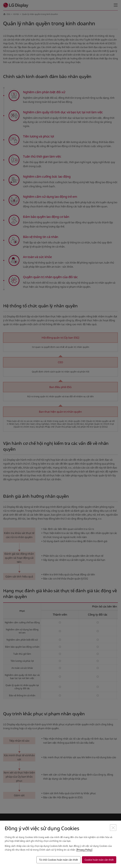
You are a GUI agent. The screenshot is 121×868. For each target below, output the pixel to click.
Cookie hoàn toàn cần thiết (99, 860)
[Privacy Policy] (84, 850)
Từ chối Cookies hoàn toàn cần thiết (58, 860)
